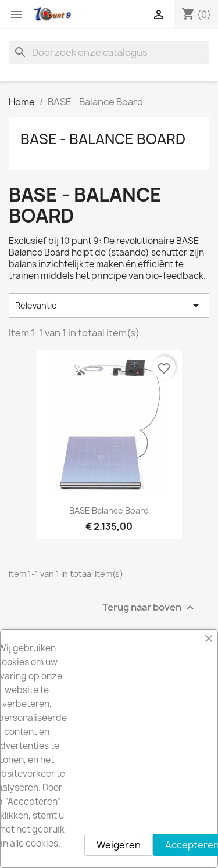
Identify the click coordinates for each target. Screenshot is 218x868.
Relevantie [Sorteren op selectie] (109, 306)
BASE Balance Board (109, 510)
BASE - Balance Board (103, 139)
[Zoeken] (109, 52)
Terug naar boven (150, 607)
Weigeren (119, 845)
